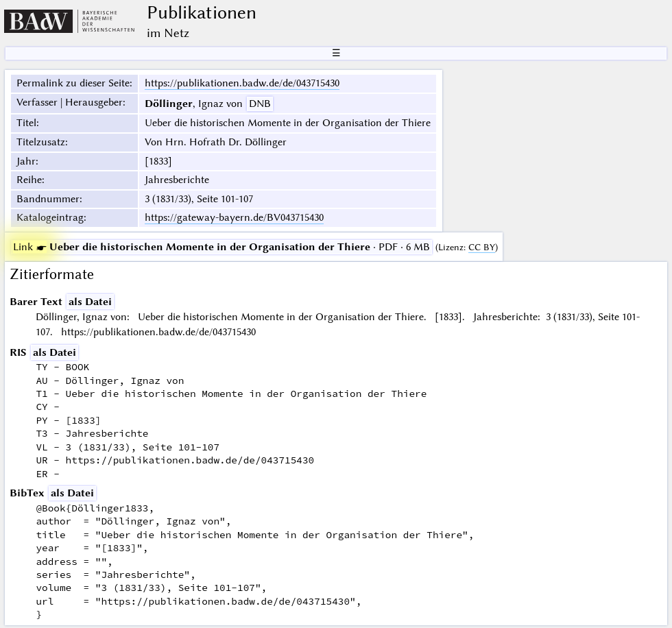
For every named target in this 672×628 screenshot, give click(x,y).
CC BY (482, 247)
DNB (260, 104)
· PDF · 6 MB (221, 247)
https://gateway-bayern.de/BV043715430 (234, 217)
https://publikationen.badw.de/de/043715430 (242, 83)
